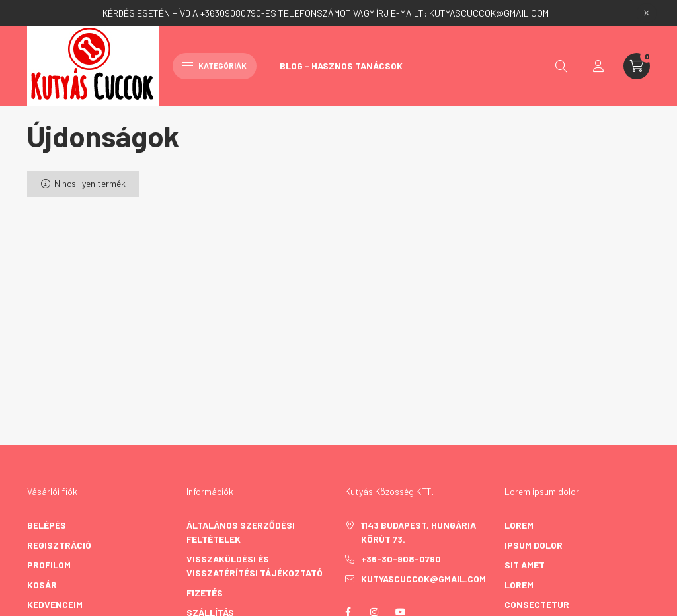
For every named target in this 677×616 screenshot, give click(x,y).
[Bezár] (647, 13)
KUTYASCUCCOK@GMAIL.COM (489, 13)
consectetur (537, 604)
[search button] (561, 66)
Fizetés (205, 593)
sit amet (525, 565)
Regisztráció (59, 545)
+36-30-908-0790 (401, 559)
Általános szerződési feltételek (241, 532)
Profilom (49, 565)
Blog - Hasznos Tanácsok (341, 66)
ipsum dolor (534, 545)
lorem (519, 525)
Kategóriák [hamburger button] (215, 65)
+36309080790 (231, 13)
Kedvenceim (55, 604)
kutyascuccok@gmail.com (423, 579)
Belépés (47, 525)
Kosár (42, 585)
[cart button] (637, 66)
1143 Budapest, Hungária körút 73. (418, 532)
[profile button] (598, 66)
